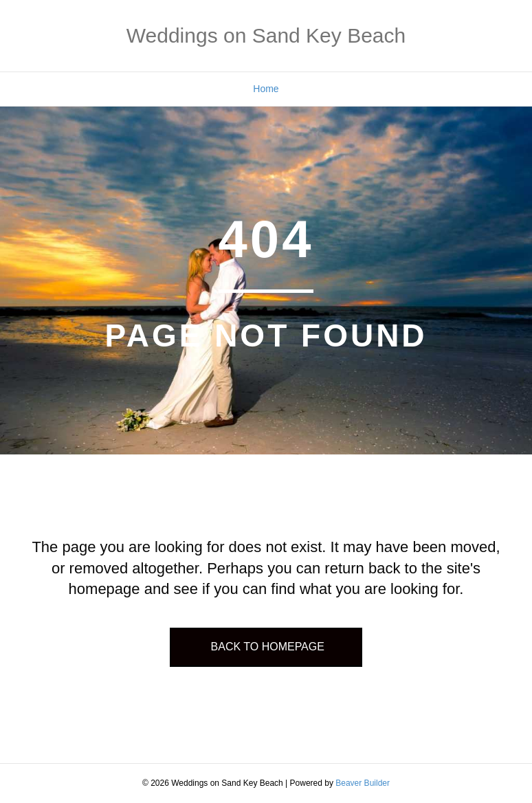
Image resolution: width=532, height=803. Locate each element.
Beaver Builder (363, 783)
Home (266, 89)
